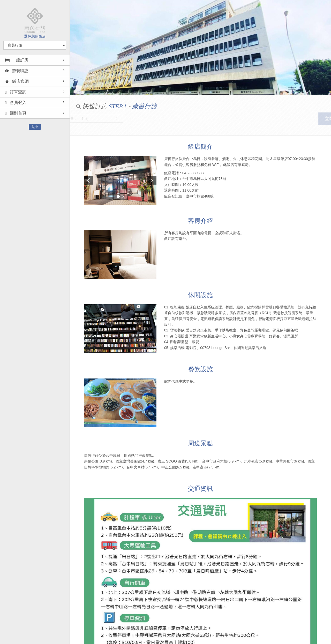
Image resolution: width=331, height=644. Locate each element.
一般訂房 (17, 60)
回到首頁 (16, 113)
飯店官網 (17, 81)
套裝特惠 (17, 71)
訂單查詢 (16, 92)
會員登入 (16, 103)
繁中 (35, 127)
